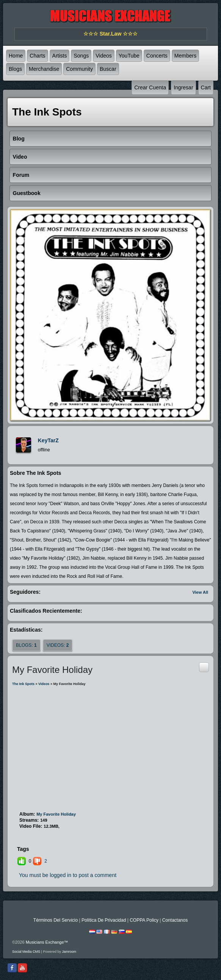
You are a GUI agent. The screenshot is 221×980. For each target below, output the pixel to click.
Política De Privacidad (104, 920)
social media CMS (26, 952)
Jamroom (69, 952)
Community (79, 69)
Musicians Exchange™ (47, 942)
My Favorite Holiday (56, 814)
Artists (60, 56)
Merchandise (44, 69)
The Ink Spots (23, 684)
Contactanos (175, 920)
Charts (37, 56)
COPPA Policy (144, 920)
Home (16, 56)
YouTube (129, 56)
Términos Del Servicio (56, 920)
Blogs (15, 69)
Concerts (157, 56)
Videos (104, 56)
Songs (81, 56)
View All (200, 592)
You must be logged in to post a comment (68, 875)
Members (185, 56)
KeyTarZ (48, 440)
